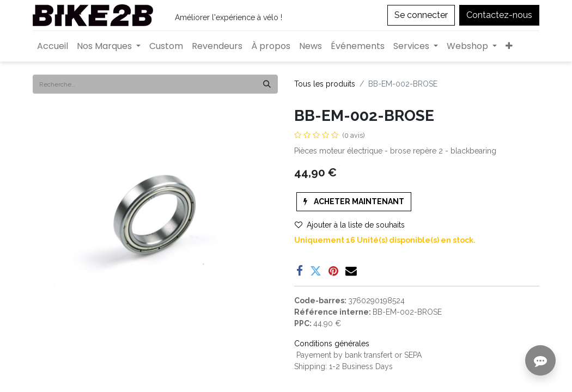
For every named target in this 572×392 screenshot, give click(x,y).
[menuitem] (53, 46)
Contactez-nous (499, 15)
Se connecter (421, 15)
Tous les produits (325, 84)
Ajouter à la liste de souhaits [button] (350, 225)
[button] (509, 46)
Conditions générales (332, 344)
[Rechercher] (267, 84)
